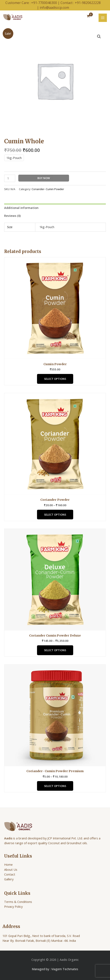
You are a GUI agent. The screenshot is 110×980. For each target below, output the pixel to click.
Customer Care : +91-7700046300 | (33, 3)
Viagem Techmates (65, 969)
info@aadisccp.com (54, 8)
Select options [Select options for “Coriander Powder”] (55, 515)
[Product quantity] (10, 178)
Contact (10, 874)
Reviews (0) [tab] (12, 216)
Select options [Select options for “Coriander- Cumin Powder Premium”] (55, 786)
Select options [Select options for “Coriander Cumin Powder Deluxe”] (55, 650)
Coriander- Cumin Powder (48, 189)
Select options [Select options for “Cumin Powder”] (55, 379)
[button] (99, 37)
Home (8, 864)
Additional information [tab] (21, 208)
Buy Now (44, 178)
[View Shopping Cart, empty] (88, 16)
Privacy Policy (13, 906)
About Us (11, 869)
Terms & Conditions (18, 902)
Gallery (9, 879)
